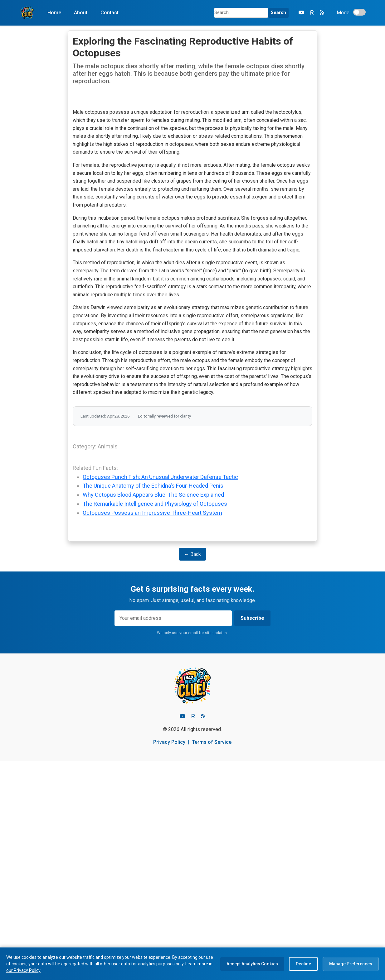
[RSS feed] (203, 935)
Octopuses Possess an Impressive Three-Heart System (152, 731)
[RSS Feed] (322, 13)
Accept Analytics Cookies (252, 964)
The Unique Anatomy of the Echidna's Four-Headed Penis (153, 705)
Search (278, 13)
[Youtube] (183, 935)
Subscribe (252, 837)
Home (54, 13)
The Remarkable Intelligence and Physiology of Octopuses (155, 722)
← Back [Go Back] (192, 773)
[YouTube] (301, 13)
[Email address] (173, 837)
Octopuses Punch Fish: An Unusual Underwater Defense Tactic (160, 696)
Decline (303, 964)
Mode (343, 13)
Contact (110, 13)
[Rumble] (312, 13)
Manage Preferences (351, 964)
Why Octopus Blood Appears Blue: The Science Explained (153, 714)
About (81, 13)
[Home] (27, 13)
